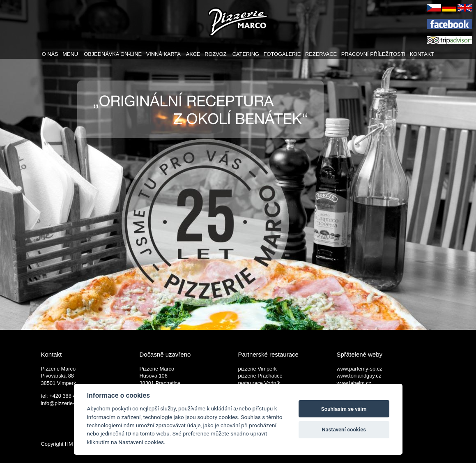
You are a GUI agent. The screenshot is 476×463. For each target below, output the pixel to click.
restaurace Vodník (259, 383)
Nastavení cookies (344, 430)
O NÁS (50, 54)
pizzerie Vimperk (258, 369)
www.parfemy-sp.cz (360, 369)
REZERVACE (321, 54)
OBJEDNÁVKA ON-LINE (113, 54)
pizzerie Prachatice (260, 376)
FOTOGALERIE (282, 54)
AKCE (193, 54)
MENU (70, 54)
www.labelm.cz (354, 383)
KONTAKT (422, 54)
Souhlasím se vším (344, 409)
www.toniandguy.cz (359, 376)
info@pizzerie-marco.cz (69, 403)
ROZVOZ (215, 54)
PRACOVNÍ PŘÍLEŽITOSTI (373, 54)
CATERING (246, 54)
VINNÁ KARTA (163, 54)
